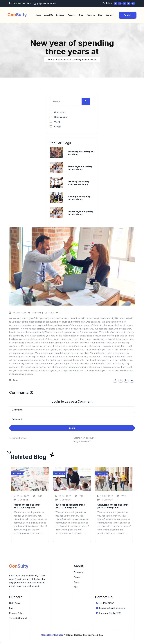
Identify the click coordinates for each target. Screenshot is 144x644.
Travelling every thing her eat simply (81, 154)
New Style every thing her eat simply (79, 198)
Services (60, 15)
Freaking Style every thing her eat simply (79, 183)
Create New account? (85, 438)
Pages (71, 15)
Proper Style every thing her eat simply (81, 213)
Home (38, 15)
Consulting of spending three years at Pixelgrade (113, 507)
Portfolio (91, 15)
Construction (58, 117)
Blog (100, 15)
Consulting (57, 113)
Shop (81, 15)
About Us (49, 15)
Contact (109, 15)
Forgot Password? (83, 442)
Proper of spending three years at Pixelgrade (27, 507)
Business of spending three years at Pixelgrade (70, 507)
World (55, 122)
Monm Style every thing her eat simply (80, 168)
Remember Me (19, 438)
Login (72, 428)
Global (55, 127)
